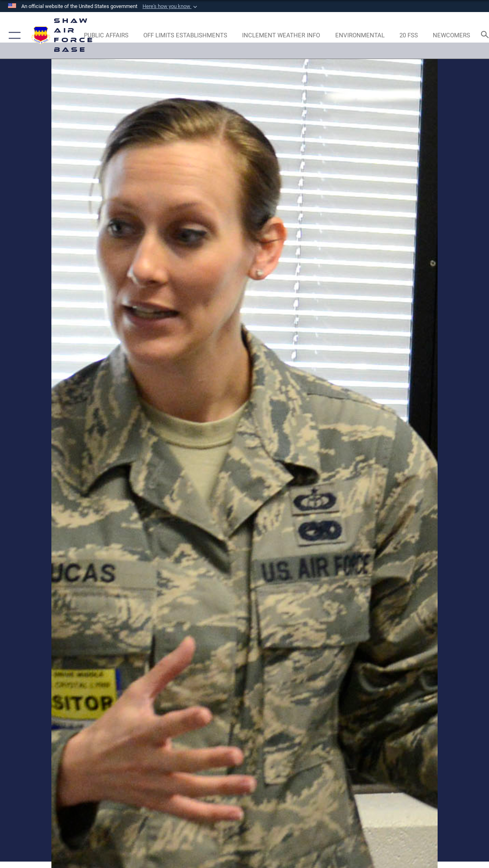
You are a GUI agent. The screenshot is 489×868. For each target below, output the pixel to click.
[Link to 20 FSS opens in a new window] (409, 35)
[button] (171, 6)
